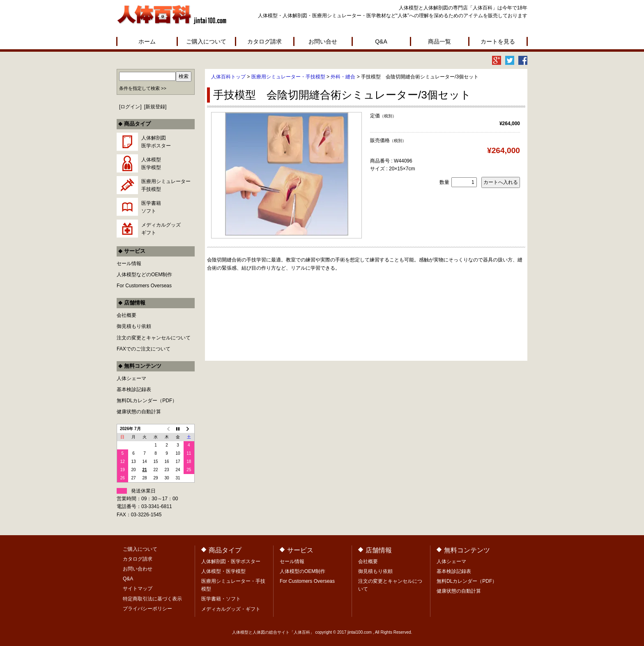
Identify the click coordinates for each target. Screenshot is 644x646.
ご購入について (206, 41)
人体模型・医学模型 (223, 571)
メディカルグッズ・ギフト (231, 609)
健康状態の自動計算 (139, 412)
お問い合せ (323, 41)
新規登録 (155, 107)
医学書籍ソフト (151, 207)
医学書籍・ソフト (221, 599)
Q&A (381, 41)
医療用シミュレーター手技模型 (166, 185)
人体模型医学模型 (151, 164)
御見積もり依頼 (134, 326)
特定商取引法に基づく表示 (152, 599)
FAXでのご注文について (144, 349)
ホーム (147, 41)
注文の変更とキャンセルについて (154, 338)
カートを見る (498, 41)
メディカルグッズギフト (161, 229)
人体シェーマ (131, 378)
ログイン (130, 107)
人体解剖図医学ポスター (156, 142)
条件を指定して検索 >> (143, 88)
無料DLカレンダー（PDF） (147, 401)
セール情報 (129, 263)
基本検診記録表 (134, 389)
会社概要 (126, 315)
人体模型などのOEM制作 (144, 275)
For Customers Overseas (144, 286)
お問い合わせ (138, 569)
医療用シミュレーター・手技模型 (288, 77)
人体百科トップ (228, 77)
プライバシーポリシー (147, 609)
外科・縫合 (343, 77)
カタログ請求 (264, 41)
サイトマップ (138, 589)
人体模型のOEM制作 (302, 571)
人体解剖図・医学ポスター (231, 561)
